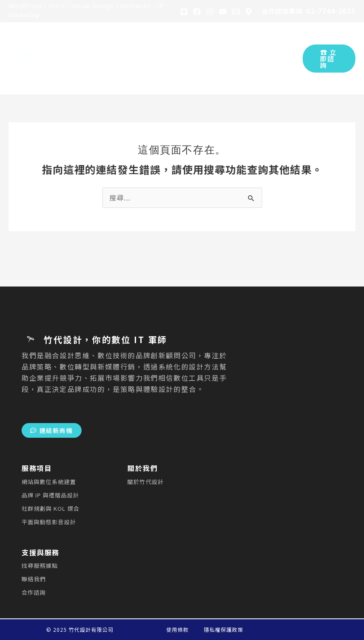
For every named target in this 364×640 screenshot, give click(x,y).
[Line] (184, 12)
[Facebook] (197, 12)
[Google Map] (249, 12)
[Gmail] (236, 12)
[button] (329, 59)
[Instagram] (210, 12)
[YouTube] (223, 12)
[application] (115, 44)
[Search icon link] (290, 58)
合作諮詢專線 (282, 11)
